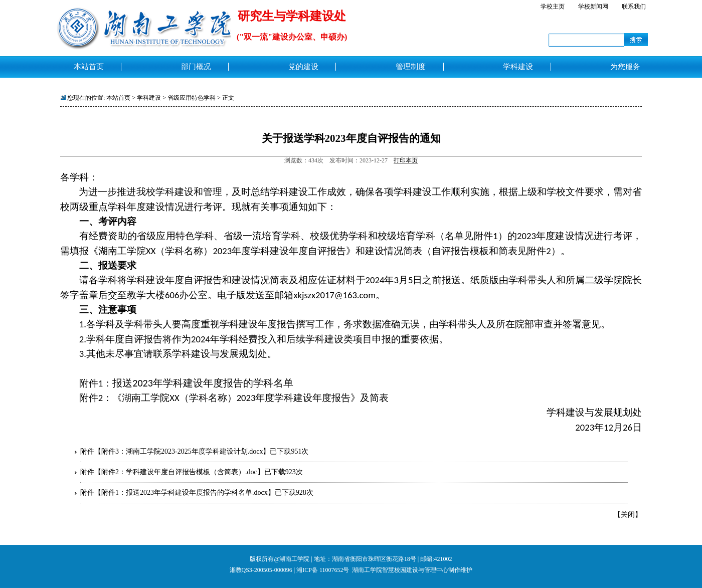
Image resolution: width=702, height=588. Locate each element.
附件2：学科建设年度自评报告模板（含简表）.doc (179, 472)
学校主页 (553, 7)
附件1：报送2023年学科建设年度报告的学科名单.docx (185, 493)
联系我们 (634, 7)
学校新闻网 (593, 7)
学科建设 (149, 98)
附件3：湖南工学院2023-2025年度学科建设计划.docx (182, 451)
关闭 (628, 515)
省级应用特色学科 (192, 98)
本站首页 (118, 98)
